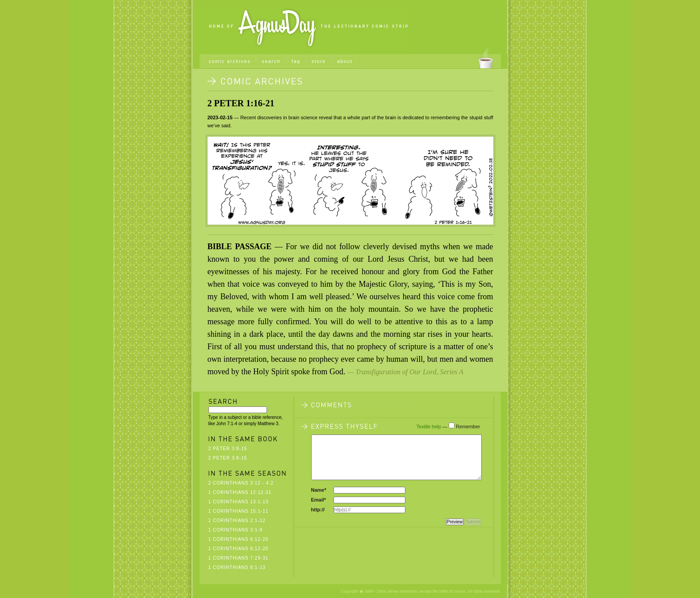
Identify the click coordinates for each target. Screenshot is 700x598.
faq (296, 61)
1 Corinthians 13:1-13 (239, 502)
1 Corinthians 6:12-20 (239, 539)
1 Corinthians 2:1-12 (237, 521)
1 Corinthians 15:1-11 (239, 511)
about (345, 61)
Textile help (429, 427)
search (271, 61)
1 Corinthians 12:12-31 (240, 492)
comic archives (230, 61)
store (319, 61)
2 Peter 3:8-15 (228, 449)
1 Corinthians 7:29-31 (239, 558)
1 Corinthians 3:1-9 (236, 530)
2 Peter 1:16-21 (241, 103)
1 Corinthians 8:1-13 (237, 567)
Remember (468, 427)
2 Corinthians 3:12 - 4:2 (241, 483)
